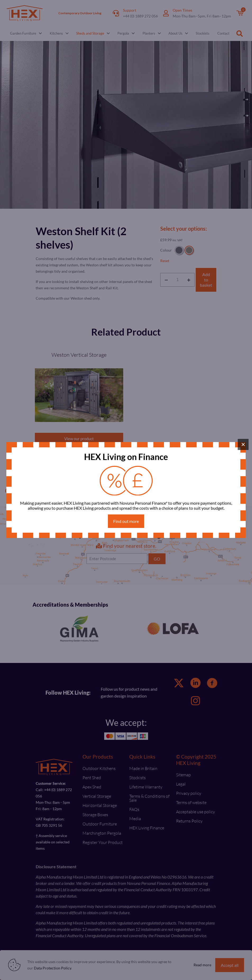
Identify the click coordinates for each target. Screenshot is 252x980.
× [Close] (243, 444)
